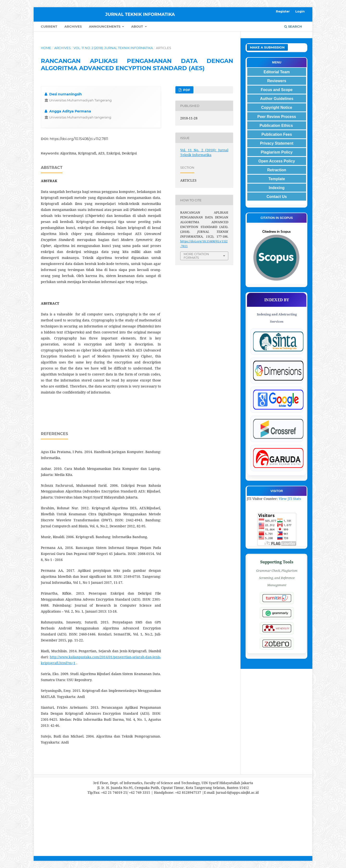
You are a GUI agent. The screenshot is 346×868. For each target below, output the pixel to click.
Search (293, 26)
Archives (73, 26)
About (138, 26)
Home (46, 48)
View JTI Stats (290, 499)
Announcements (105, 26)
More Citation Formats (196, 256)
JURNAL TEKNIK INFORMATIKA (140, 14)
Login (300, 11)
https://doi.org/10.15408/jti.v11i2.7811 (79, 139)
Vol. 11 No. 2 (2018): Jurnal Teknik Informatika (113, 48)
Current (49, 26)
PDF (186, 90)
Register (283, 11)
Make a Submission (267, 47)
